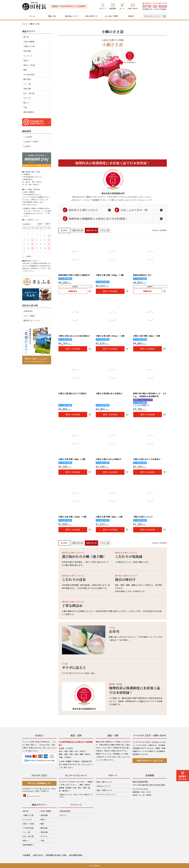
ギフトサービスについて (106, 794)
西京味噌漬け (29, 112)
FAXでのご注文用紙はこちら (39, 783)
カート (122, 8)
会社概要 (27, 855)
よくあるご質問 (111, 16)
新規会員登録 (65, 811)
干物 (25, 107)
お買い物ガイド (91, 16)
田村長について (72, 16)
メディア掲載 (29, 316)
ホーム (32, 16)
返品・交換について (104, 790)
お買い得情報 (29, 42)
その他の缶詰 (29, 74)
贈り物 (26, 37)
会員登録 (113, 8)
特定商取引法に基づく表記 (56, 855)
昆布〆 (26, 60)
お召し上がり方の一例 (134, 210)
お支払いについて (104, 786)
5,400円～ (28, 146)
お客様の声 (28, 311)
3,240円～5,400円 (31, 142)
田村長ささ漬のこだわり (83, 210)
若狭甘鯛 (27, 51)
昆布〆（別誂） (30, 65)
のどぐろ (27, 98)
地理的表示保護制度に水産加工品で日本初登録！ (98, 219)
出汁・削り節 (29, 93)
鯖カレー (27, 103)
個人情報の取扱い (76, 855)
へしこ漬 (27, 84)
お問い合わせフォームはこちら (150, 760)
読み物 (131, 16)
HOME (25, 24)
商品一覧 (52, 16)
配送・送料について (104, 782)
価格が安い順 (78, 230)
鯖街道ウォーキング (32, 320)
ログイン (103, 8)
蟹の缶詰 (27, 79)
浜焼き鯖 (27, 89)
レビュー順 (105, 230)
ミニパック (28, 56)
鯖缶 (25, 70)
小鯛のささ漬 (29, 46)
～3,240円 (28, 137)
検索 (165, 16)
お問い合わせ (133, 8)
